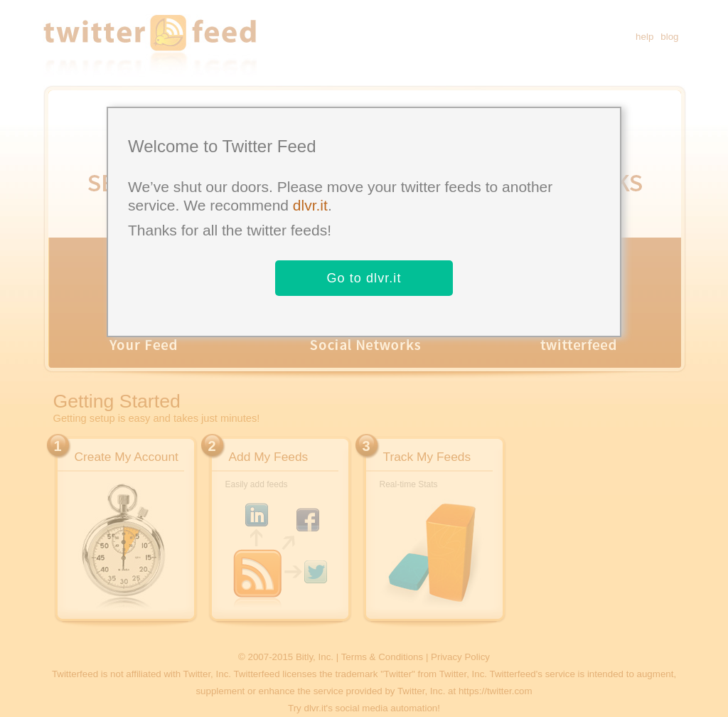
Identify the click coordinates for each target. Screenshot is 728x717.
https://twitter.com (496, 691)
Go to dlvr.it (364, 278)
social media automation (387, 708)
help (644, 37)
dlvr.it (310, 205)
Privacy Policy (460, 657)
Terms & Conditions (382, 657)
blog (669, 37)
